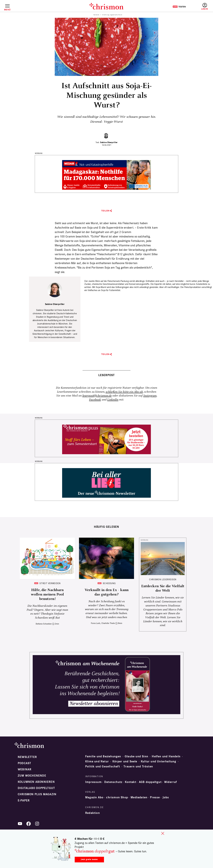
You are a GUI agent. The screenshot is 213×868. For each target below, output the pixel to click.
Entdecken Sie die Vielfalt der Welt (163, 588)
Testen (179, 7)
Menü (7, 10)
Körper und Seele (125, 761)
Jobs (166, 797)
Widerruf (171, 782)
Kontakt (130, 782)
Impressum (93, 782)
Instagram (150, 396)
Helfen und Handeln (166, 756)
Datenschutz (113, 782)
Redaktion (93, 813)
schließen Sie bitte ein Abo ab (124, 392)
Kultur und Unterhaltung (159, 761)
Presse (155, 797)
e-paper (24, 801)
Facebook (95, 400)
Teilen (105, 211)
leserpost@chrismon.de (97, 396)
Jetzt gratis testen (89, 859)
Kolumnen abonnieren (36, 782)
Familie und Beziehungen (103, 756)
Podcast (24, 763)
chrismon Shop (117, 797)
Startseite (96, 15)
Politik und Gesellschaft (103, 767)
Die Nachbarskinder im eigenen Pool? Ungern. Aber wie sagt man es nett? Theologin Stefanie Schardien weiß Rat (47, 612)
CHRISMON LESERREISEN (163, 579)
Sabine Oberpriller (109, 142)
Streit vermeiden (50, 583)
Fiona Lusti (96, 623)
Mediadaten (139, 797)
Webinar (25, 769)
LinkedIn (113, 400)
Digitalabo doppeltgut (36, 788)
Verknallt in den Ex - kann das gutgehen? (107, 592)
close (163, 833)
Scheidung (109, 583)
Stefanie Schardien (44, 624)
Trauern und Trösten (138, 767)
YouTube (20, 824)
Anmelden (205, 7)
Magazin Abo (94, 797)
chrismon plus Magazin (37, 794)
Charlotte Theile (108, 623)
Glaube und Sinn (136, 756)
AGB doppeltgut (150, 782)
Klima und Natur (97, 761)
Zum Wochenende (32, 776)
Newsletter (27, 757)
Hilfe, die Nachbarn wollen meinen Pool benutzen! (47, 594)
